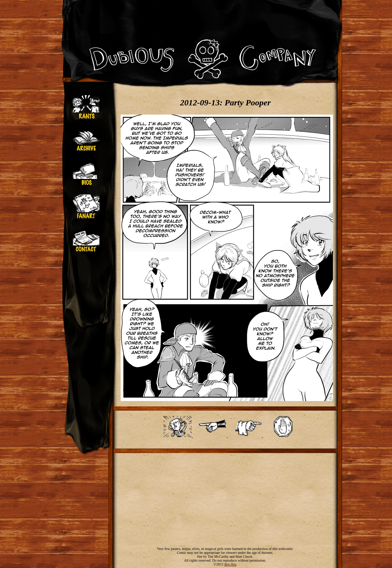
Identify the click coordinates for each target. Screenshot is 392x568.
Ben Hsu (230, 564)
